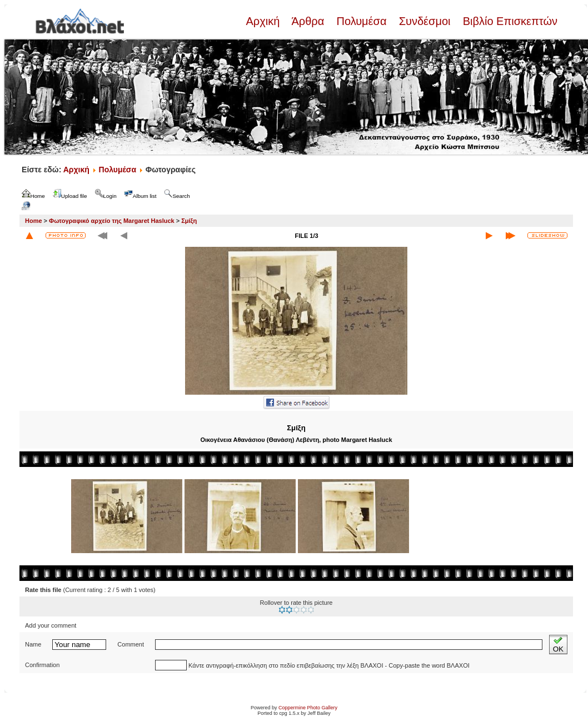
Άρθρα (308, 21)
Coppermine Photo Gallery (308, 708)
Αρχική (264, 21)
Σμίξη (189, 221)
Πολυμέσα (362, 21)
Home (34, 221)
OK (558, 645)
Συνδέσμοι (425, 21)
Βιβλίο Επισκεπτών (509, 21)
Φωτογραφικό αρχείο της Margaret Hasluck (112, 221)
